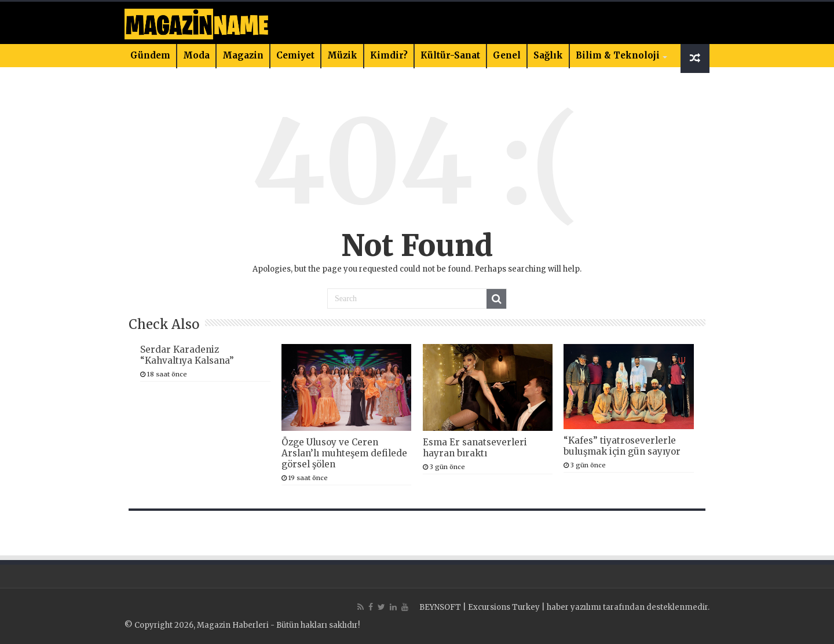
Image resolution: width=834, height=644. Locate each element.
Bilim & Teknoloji (618, 55)
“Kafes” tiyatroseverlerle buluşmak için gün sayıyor (622, 446)
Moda (196, 55)
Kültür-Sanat (450, 55)
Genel (507, 55)
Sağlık (548, 55)
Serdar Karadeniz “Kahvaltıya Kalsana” (187, 355)
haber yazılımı (574, 607)
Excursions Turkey (504, 607)
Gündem (150, 55)
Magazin (243, 55)
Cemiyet (295, 55)
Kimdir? (389, 55)
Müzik (342, 55)
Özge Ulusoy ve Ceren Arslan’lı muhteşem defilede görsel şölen (344, 453)
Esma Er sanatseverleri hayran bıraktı (475, 448)
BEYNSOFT (440, 607)
